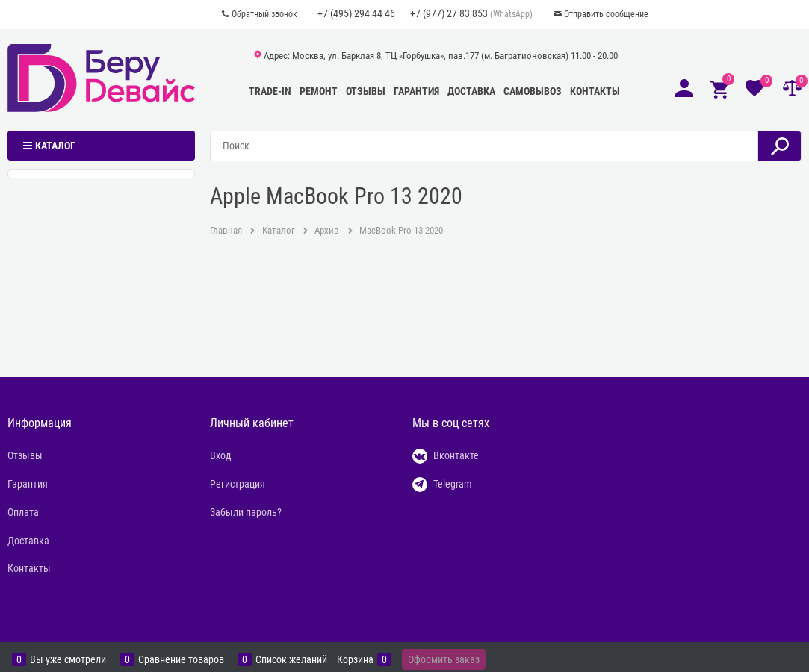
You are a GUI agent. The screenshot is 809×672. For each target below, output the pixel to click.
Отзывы (366, 91)
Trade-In (270, 91)
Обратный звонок (264, 14)
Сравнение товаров (181, 659)
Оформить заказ (444, 659)
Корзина (355, 659)
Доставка (471, 91)
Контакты (595, 91)
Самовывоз (533, 91)
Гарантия (416, 91)
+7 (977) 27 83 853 (449, 13)
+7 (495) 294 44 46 (356, 13)
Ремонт (319, 91)
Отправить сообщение (606, 14)
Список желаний (291, 659)
